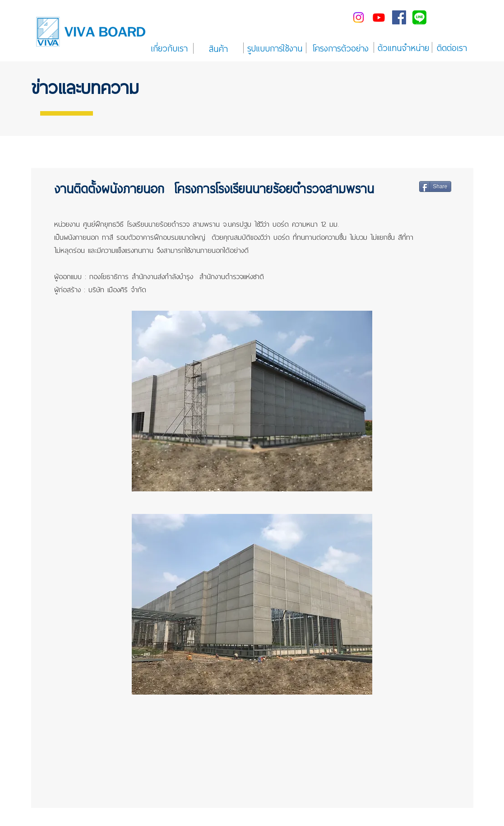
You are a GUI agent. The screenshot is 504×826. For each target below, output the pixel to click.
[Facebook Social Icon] (399, 17)
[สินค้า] (219, 48)
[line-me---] (419, 17)
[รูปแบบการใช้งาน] (275, 48)
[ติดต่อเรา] (452, 47)
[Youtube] (379, 17)
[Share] (435, 187)
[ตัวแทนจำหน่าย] (403, 47)
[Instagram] (358, 17)
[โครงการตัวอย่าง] (341, 48)
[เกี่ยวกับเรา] (169, 48)
